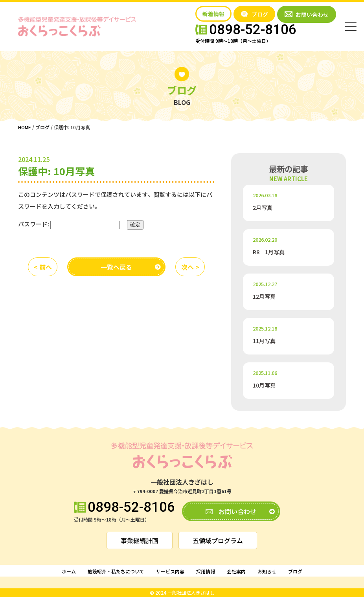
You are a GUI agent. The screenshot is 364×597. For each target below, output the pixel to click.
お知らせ (267, 571)
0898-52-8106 (131, 507)
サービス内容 (170, 571)
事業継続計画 (140, 540)
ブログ (295, 571)
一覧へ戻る (116, 267)
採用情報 (206, 571)
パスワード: (69, 224)
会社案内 (236, 571)
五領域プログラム (218, 540)
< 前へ (43, 267)
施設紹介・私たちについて (116, 571)
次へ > (190, 267)
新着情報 (213, 14)
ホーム (69, 571)
